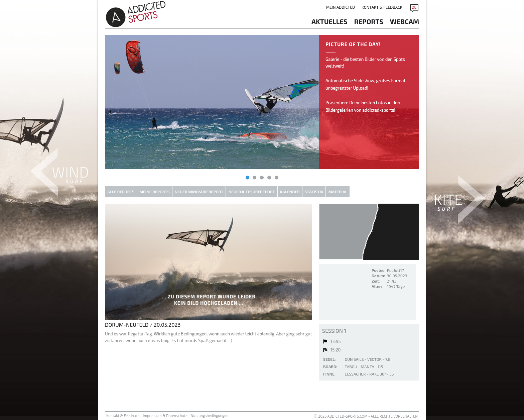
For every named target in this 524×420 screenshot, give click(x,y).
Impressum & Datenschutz (165, 415)
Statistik (314, 192)
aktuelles (330, 21)
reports (369, 21)
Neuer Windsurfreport (199, 192)
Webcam (405, 21)
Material (338, 192)
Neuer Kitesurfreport (251, 192)
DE (414, 7)
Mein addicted (341, 7)
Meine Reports (154, 192)
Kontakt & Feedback (382, 7)
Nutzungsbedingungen (209, 415)
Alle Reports (121, 192)
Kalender (290, 192)
